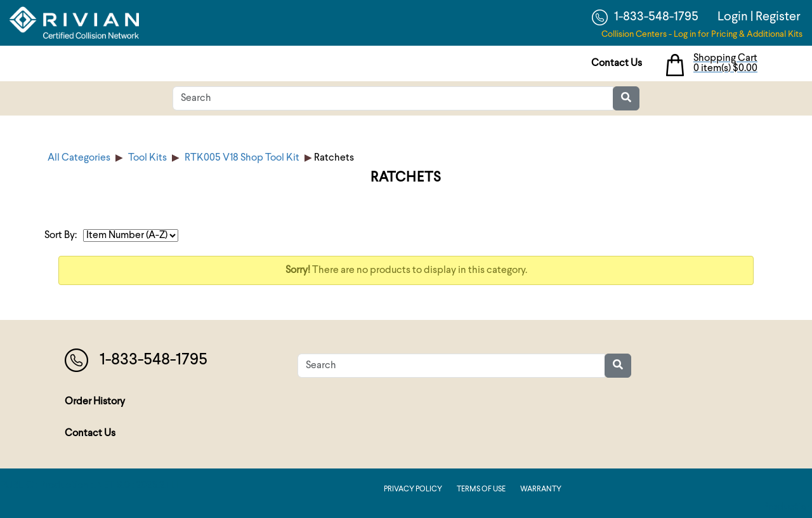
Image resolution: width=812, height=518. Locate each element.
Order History (95, 402)
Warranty (541, 489)
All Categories (79, 158)
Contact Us (617, 63)
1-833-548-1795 (645, 17)
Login (733, 17)
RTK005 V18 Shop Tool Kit (242, 158)
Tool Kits (147, 158)
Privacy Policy (413, 489)
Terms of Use (481, 489)
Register (778, 17)
